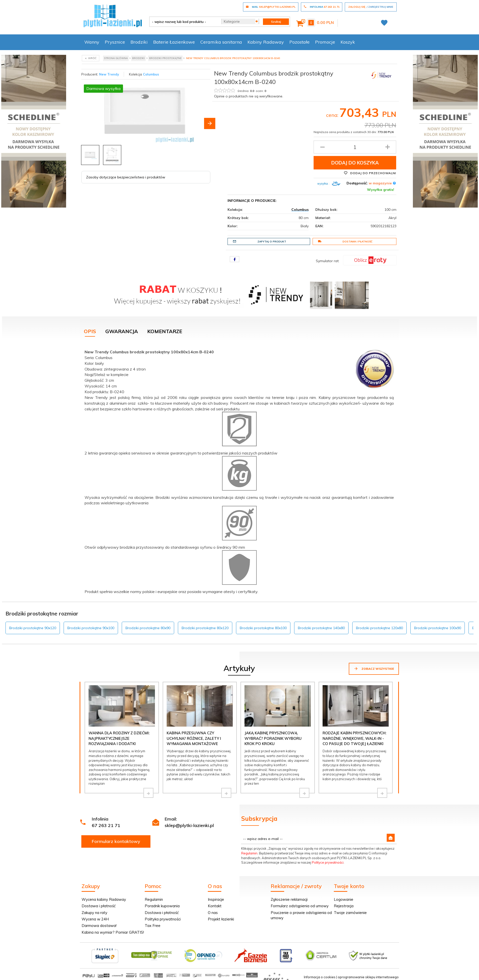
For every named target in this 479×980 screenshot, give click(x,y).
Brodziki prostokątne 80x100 (263, 628)
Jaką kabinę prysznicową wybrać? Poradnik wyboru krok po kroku (273, 738)
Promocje (325, 42)
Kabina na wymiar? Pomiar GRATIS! (113, 932)
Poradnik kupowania (162, 906)
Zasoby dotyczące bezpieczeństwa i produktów (126, 177)
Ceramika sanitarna (221, 42)
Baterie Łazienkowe (174, 42)
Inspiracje (216, 899)
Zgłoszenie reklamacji (289, 899)
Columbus (151, 74)
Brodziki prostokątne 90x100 (91, 628)
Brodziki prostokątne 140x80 (321, 628)
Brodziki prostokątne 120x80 (379, 628)
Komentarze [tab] (165, 331)
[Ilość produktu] (355, 147)
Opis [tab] (90, 331)
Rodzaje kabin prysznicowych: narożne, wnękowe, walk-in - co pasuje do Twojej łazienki (354, 738)
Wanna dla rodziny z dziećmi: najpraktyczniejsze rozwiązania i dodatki (119, 738)
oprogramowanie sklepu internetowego (368, 977)
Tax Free (153, 926)
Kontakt (215, 906)
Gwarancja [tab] (122, 331)
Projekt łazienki (221, 919)
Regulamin (249, 853)
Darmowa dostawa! (99, 926)
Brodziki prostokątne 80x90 (148, 628)
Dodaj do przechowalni (370, 173)
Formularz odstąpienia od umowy (300, 906)
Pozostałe (299, 42)
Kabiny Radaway (266, 42)
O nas (213, 913)
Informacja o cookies (320, 977)
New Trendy (109, 74)
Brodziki (139, 42)
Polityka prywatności (163, 919)
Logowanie (344, 899)
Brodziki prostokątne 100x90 (438, 628)
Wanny (92, 42)
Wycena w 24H (95, 919)
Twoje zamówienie (350, 913)
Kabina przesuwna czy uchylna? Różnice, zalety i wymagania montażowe (194, 738)
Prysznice (115, 42)
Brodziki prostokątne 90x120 (33, 628)
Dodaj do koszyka (355, 163)
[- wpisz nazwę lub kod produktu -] (183, 22)
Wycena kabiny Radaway (104, 899)
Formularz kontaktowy (116, 841)
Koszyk (348, 42)
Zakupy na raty (94, 913)
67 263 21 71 (106, 825)
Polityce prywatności (328, 862)
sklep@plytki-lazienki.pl (189, 825)
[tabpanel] (239, 470)
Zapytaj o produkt (259, 241)
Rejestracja (344, 906)
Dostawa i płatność (345, 241)
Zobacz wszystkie (374, 669)
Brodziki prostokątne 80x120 (205, 628)
